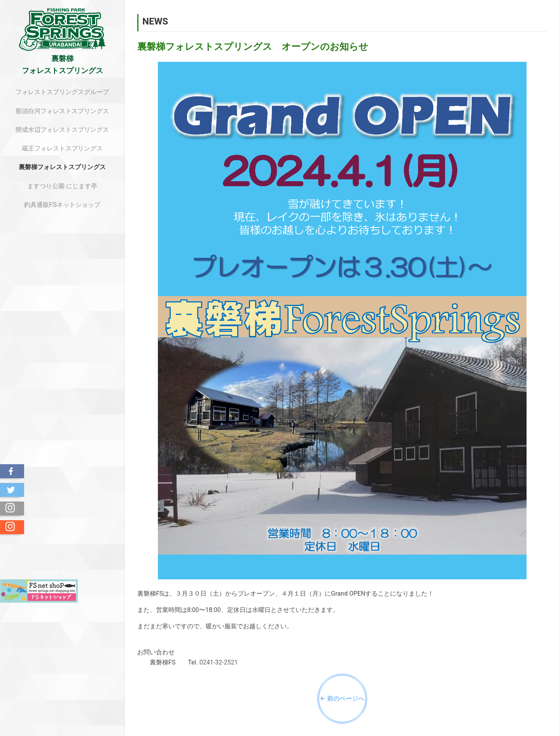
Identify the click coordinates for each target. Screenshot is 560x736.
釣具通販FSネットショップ (62, 205)
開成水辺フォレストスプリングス (62, 130)
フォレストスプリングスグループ (62, 92)
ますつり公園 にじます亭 (62, 186)
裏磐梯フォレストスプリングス (62, 167)
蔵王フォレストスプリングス (62, 148)
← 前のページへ (342, 698)
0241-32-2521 (219, 662)
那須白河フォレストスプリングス (62, 111)
